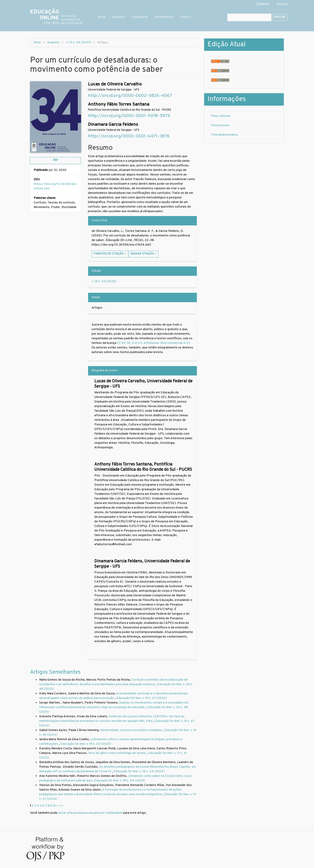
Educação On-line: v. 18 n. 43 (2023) (86, 744)
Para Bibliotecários (225, 135)
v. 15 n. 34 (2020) (79, 42)
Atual (102, 17)
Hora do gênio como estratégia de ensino (117, 753)
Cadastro (263, 4)
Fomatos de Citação (110, 254)
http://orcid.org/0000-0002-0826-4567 (130, 96)
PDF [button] (56, 160)
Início (37, 42)
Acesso (282, 4)
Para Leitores (221, 116)
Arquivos (118, 17)
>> (61, 806)
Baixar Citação (144, 254)
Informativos (164, 17)
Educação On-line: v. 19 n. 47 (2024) (142, 698)
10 (54, 806)
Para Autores (220, 125)
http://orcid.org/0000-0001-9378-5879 (129, 116)
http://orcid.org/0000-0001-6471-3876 (129, 136)
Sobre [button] (186, 17)
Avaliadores (140, 17)
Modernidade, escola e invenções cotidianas (131, 730)
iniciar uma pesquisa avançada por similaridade (90, 813)
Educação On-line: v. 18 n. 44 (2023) (139, 771)
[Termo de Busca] (249, 17)
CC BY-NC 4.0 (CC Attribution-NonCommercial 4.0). (154, 343)
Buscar (280, 17)
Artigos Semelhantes (55, 672)
